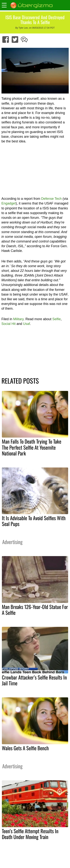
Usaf (27, 324)
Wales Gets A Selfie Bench (25, 748)
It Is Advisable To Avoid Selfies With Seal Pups (34, 521)
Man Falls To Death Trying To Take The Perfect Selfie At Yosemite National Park (32, 447)
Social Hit (9, 324)
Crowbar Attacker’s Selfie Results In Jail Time (34, 680)
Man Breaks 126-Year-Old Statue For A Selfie (35, 610)
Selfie (56, 319)
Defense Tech (52, 199)
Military (18, 319)
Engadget (9, 203)
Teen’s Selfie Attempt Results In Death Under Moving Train (30, 834)
